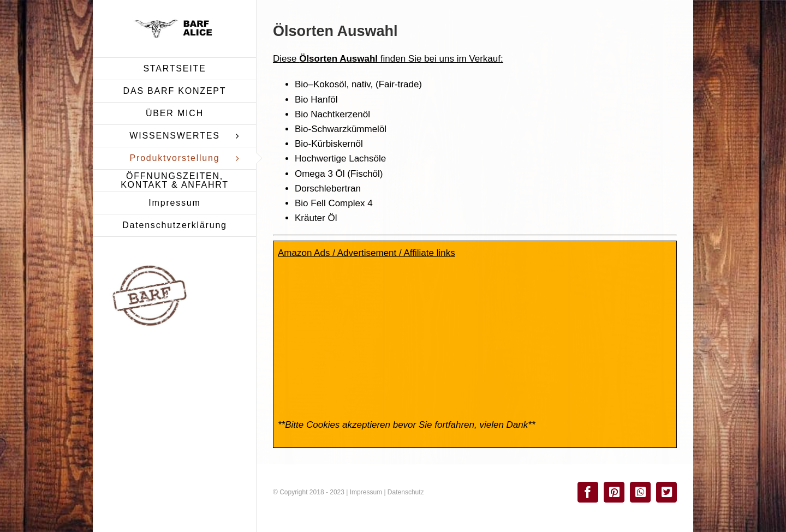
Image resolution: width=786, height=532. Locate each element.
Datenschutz (406, 492)
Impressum (366, 492)
